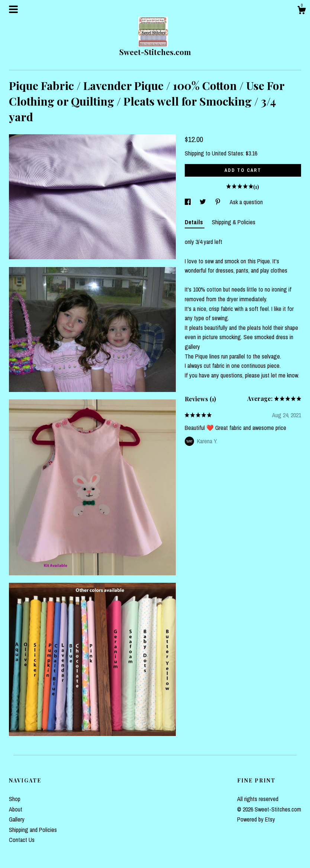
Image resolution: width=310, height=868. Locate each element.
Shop (15, 799)
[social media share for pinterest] (219, 202)
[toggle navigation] (13, 9)
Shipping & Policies (234, 222)
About (16, 809)
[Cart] (301, 11)
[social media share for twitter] (204, 202)
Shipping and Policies (33, 830)
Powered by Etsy (256, 819)
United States (227, 153)
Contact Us (22, 840)
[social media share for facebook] (188, 202)
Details (195, 222)
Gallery (17, 819)
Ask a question (246, 202)
